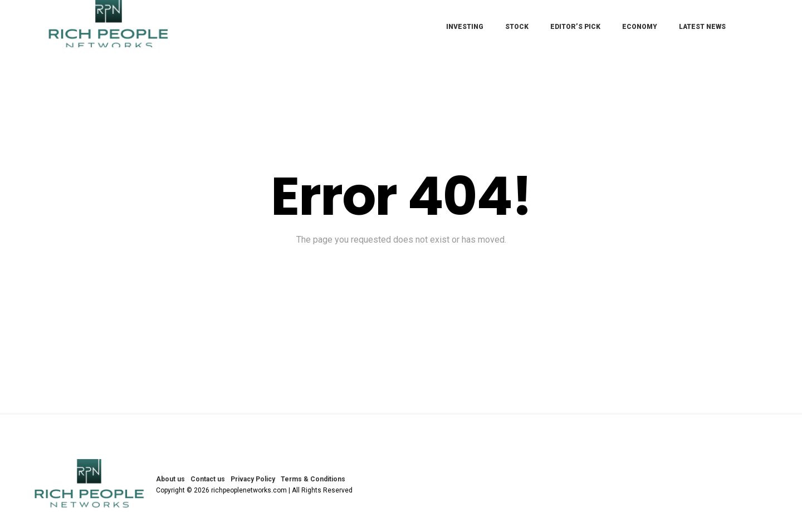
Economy (640, 27)
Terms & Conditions (313, 479)
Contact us (208, 479)
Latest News (702, 27)
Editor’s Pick (575, 27)
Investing (465, 27)
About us (170, 479)
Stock (517, 27)
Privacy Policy (253, 479)
